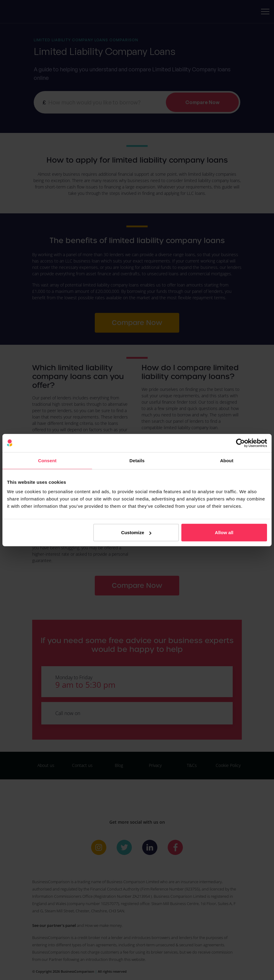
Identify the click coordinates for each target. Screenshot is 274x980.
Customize (136, 532)
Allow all (224, 532)
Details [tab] (137, 460)
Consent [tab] (47, 460)
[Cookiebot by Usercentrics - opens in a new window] (240, 443)
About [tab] (227, 460)
